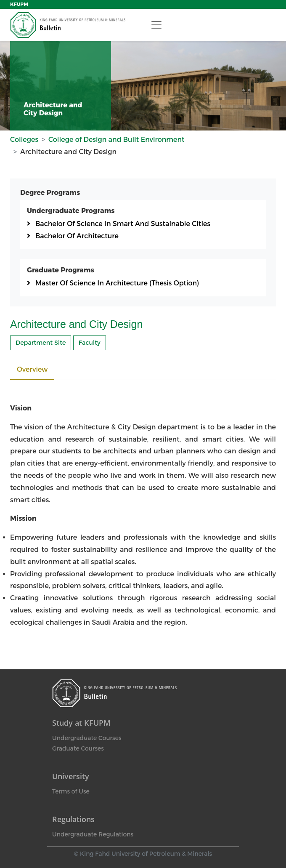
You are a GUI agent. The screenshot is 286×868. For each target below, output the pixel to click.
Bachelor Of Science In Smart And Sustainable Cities (123, 224)
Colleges (24, 140)
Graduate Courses (78, 748)
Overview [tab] (32, 369)
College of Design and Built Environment (117, 140)
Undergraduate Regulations (93, 834)
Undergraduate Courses (87, 738)
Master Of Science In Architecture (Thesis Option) (117, 283)
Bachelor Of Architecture (77, 236)
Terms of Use (71, 791)
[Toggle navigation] (156, 25)
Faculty (90, 343)
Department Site (41, 343)
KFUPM (19, 4)
